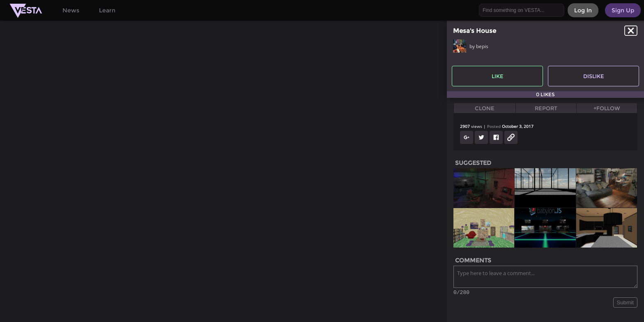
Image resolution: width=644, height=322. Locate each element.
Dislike (594, 76)
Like (498, 76)
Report (546, 108)
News (71, 10)
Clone (485, 108)
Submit (625, 304)
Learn (107, 10)
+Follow (607, 108)
